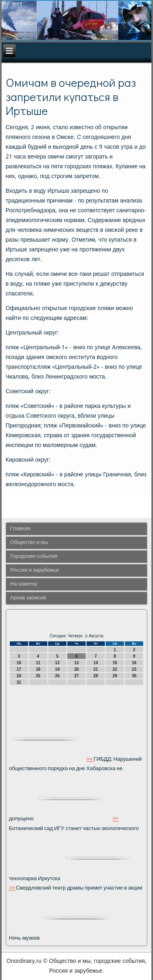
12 (57, 663)
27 (76, 676)
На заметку (24, 584)
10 (19, 663)
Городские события (34, 556)
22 (115, 669)
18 (38, 669)
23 (134, 669)
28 (96, 676)
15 (115, 663)
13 (76, 663)
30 (134, 676)
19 (57, 669)
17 (19, 669)
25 (38, 676)
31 (19, 682)
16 (134, 663)
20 (76, 669)
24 (19, 676)
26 (57, 676)
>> (90, 759)
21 (96, 669)
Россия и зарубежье (35, 570)
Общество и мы (29, 543)
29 (115, 676)
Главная (20, 529)
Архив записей (28, 598)
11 (38, 663)
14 (96, 663)
